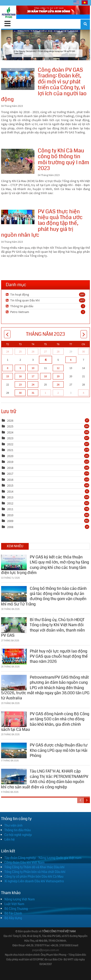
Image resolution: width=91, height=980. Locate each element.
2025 (10, 426)
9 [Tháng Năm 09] (20, 368)
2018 (10, 468)
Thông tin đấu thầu (18, 830)
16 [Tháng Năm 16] (20, 376)
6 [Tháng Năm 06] (71, 360)
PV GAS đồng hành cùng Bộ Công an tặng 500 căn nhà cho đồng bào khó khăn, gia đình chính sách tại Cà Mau (45, 720)
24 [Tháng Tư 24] (8, 351)
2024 (10, 432)
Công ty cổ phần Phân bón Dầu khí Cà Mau (34, 876)
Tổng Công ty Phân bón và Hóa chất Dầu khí (35, 872)
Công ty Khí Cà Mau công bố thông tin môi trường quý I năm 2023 (18, 161)
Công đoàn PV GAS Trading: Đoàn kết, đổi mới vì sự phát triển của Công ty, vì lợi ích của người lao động (18, 79)
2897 (82, 294)
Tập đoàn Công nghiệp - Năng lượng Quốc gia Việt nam (43, 858)
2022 (10, 444)
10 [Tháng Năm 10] (33, 368)
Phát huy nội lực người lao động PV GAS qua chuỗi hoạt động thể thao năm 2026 (59, 655)
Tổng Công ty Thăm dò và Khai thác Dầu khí (34, 867)
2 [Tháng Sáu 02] (58, 393)
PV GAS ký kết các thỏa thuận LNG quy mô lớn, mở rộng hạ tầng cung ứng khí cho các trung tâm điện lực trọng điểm (45, 564)
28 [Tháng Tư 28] (58, 351)
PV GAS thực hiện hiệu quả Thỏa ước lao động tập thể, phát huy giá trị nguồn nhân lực (18, 217)
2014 (10, 491)
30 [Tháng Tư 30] (83, 351)
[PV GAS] (9, 12)
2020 (10, 456)
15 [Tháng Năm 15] (8, 376)
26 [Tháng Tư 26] (33, 351)
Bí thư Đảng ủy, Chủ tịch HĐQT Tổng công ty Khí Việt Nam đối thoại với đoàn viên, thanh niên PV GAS (43, 626)
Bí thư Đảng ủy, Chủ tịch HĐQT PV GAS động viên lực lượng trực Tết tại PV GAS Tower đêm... (45, 45)
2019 (10, 462)
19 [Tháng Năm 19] (58, 376)
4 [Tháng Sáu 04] (83, 393)
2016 (10, 480)
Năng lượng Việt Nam (20, 899)
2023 (10, 438)
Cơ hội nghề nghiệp (18, 835)
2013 (10, 497)
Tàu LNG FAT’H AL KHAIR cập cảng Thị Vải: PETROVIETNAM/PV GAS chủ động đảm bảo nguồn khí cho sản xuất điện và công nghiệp (45, 778)
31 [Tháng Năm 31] (33, 393)
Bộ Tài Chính (13, 913)
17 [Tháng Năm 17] (33, 376)
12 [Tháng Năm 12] (58, 368)
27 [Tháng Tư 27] (45, 351)
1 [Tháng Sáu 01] (45, 393)
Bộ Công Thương (16, 909)
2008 (10, 527)
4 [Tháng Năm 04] (45, 360)
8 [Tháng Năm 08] (8, 368)
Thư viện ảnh (13, 825)
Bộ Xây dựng (13, 918)
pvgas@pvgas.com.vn (46, 950)
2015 (10, 485)
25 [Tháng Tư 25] (20, 351)
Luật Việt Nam (14, 904)
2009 (10, 521)
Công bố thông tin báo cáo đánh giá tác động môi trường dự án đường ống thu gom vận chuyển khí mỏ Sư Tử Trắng (44, 595)
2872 (82, 300)
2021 (10, 450)
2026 (10, 421)
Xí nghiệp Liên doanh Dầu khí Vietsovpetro (34, 881)
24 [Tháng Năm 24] (33, 384)
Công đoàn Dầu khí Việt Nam (24, 862)
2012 (10, 503)
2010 (10, 515)
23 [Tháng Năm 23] (20, 384)
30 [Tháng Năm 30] (20, 393)
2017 (10, 474)
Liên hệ (10, 839)
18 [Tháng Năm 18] (45, 376)
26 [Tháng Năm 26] (58, 384)
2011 (10, 509)
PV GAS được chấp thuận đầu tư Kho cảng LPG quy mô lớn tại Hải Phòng (59, 749)
